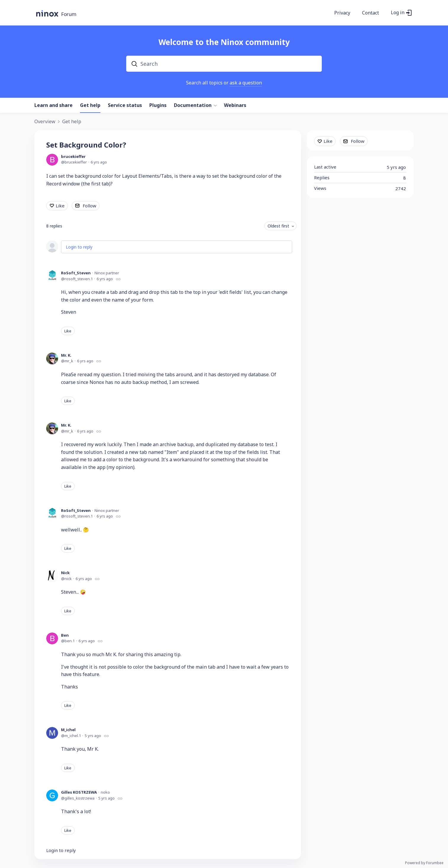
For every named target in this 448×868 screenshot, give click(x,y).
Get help (90, 105)
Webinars (235, 105)
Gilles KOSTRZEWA (79, 792)
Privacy (342, 13)
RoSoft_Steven (76, 273)
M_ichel (68, 730)
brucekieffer (73, 156)
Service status (125, 105)
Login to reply (79, 247)
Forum (69, 14)
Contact (371, 13)
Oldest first (278, 226)
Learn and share (53, 105)
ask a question (246, 83)
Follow (89, 206)
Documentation (193, 105)
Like (60, 206)
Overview (45, 122)
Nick (65, 573)
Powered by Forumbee (424, 863)
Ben (65, 635)
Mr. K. (66, 355)
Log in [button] (398, 13)
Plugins (158, 105)
